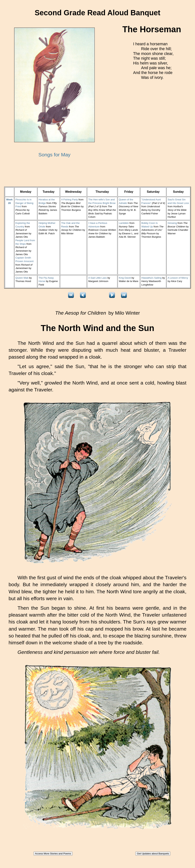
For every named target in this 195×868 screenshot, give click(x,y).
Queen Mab (22, 278)
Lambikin (124, 223)
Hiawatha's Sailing (151, 278)
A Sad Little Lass (97, 278)
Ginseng (172, 223)
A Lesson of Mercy (178, 278)
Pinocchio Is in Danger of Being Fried (24, 203)
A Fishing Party (70, 200)
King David (125, 278)
